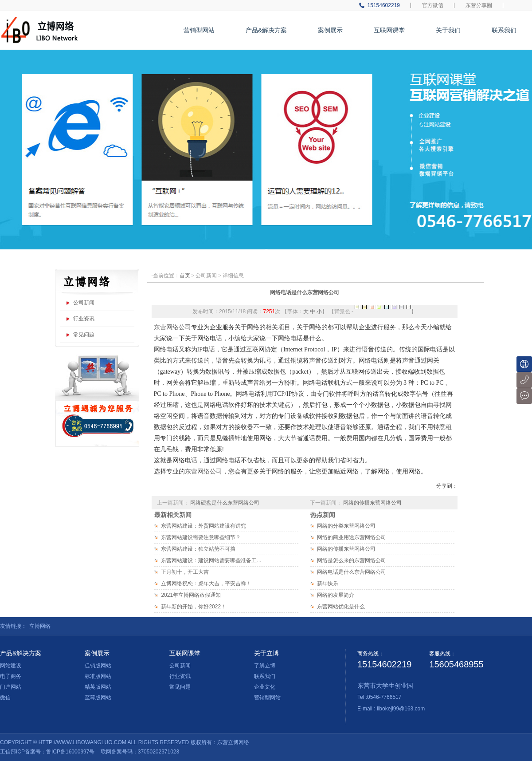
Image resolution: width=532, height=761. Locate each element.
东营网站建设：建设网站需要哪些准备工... (211, 560)
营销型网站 (199, 30)
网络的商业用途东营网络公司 (352, 537)
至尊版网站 (98, 698)
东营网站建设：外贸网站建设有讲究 (203, 526)
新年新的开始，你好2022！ (194, 607)
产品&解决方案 (266, 30)
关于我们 (448, 30)
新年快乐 (328, 584)
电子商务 (11, 676)
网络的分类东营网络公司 (346, 526)
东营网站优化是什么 (341, 607)
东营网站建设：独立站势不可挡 (198, 549)
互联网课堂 (389, 30)
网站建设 (11, 666)
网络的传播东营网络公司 (372, 503)
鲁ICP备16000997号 (70, 752)
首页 (185, 276)
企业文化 (265, 687)
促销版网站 (98, 666)
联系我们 (504, 30)
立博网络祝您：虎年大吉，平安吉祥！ (206, 584)
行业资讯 (84, 319)
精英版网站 (98, 687)
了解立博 (265, 666)
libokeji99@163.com (401, 709)
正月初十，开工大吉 (185, 572)
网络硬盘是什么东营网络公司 (225, 503)
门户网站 (11, 687)
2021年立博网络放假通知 (191, 595)
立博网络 (40, 626)
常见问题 (84, 335)
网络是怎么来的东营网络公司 (352, 560)
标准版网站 (98, 676)
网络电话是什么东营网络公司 (305, 292)
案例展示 (330, 30)
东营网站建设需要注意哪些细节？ (201, 537)
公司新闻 (84, 303)
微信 (5, 698)
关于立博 (266, 653)
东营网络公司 (172, 327)
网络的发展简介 (336, 595)
